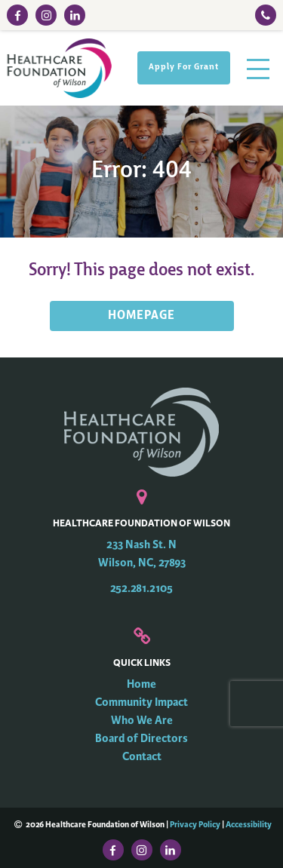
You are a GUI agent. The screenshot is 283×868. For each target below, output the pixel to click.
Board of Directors (141, 739)
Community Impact (141, 702)
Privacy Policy (195, 824)
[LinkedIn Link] (75, 15)
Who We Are (142, 721)
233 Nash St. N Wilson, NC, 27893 (142, 554)
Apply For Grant (184, 67)
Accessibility (249, 824)
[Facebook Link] (17, 15)
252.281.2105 (141, 589)
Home (141, 684)
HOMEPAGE (141, 316)
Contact (142, 757)
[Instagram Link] (46, 15)
